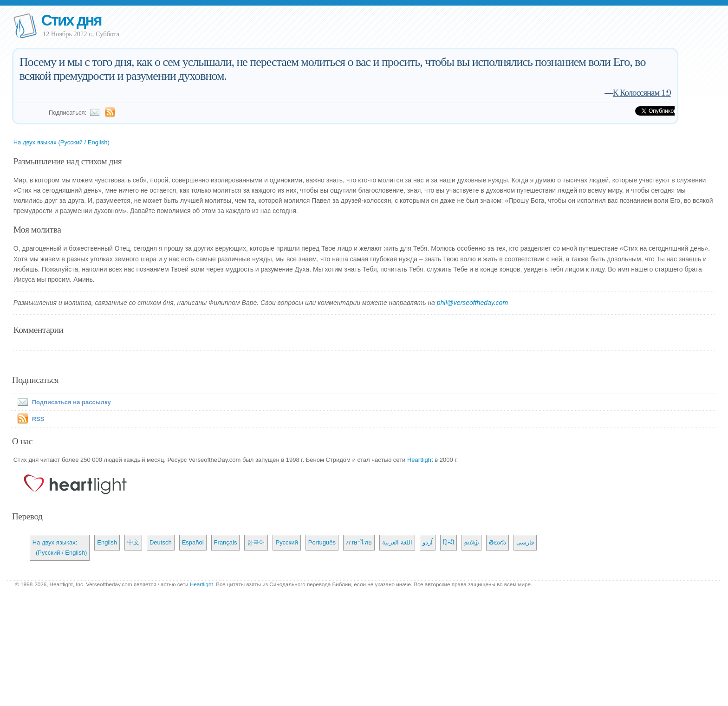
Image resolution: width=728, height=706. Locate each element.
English (107, 542)
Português (322, 542)
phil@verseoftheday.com (472, 303)
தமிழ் (471, 542)
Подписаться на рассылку (62, 402)
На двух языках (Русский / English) (62, 142)
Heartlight (420, 460)
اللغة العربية (397, 542)
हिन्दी (448, 542)
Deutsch (161, 542)
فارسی (525, 542)
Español (193, 542)
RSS (38, 419)
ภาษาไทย (359, 542)
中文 (133, 542)
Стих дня (71, 20)
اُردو (428, 542)
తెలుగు (497, 542)
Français (226, 542)
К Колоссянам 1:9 (642, 93)
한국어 (256, 542)
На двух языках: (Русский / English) (60, 547)
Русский (286, 542)
